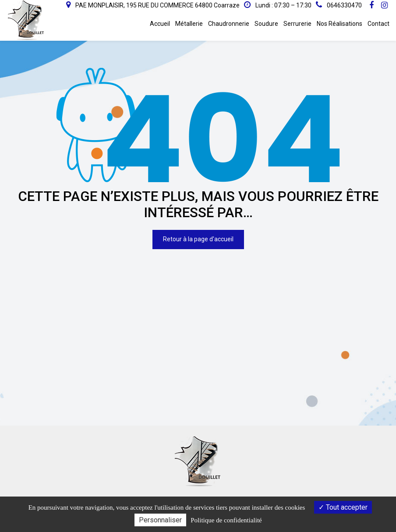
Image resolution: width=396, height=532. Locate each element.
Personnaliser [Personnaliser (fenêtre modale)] (160, 520)
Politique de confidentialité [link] (226, 520)
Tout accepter (343, 507)
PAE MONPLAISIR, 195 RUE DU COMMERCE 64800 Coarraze (153, 5)
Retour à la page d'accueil (198, 236)
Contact (378, 24)
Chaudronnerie (229, 24)
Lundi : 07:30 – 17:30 (278, 5)
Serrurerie (297, 24)
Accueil (160, 24)
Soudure (266, 24)
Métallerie (189, 24)
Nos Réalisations (339, 24)
